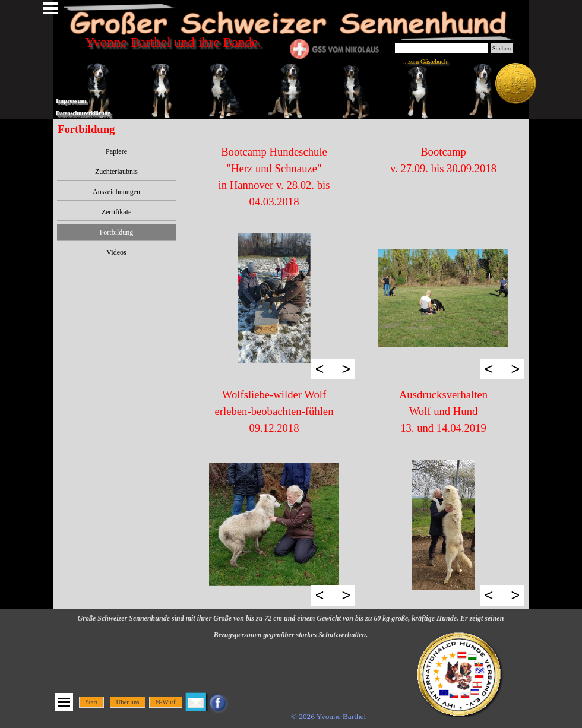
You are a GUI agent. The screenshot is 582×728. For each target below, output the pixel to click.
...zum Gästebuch (425, 61)
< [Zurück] (320, 369)
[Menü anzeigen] (64, 702)
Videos (116, 252)
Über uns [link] (128, 702)
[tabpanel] (274, 177)
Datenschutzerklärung (83, 113)
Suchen (502, 48)
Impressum (71, 101)
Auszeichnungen (116, 192)
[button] (274, 298)
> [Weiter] (346, 369)
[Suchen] (441, 48)
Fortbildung (117, 232)
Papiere (116, 151)
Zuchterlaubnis (116, 172)
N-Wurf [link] (165, 702)
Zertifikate (117, 212)
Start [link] (91, 702)
